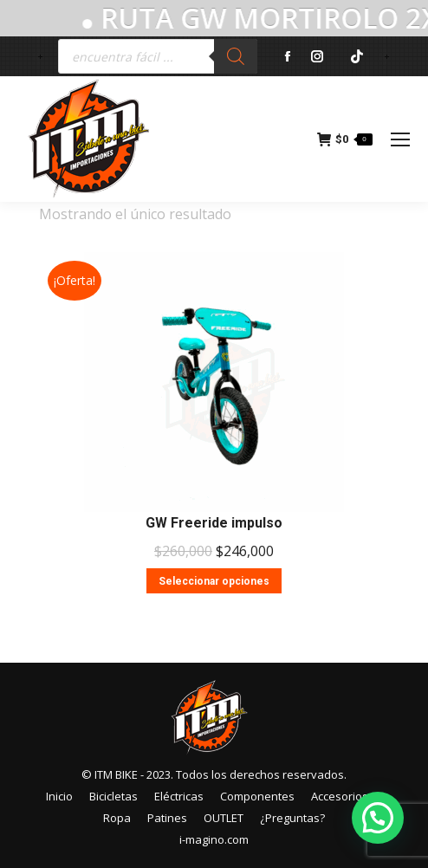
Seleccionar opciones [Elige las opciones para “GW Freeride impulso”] (214, 581)
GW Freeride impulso (214, 523)
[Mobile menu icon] (400, 139)
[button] (378, 818)
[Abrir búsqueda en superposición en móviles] (158, 56)
